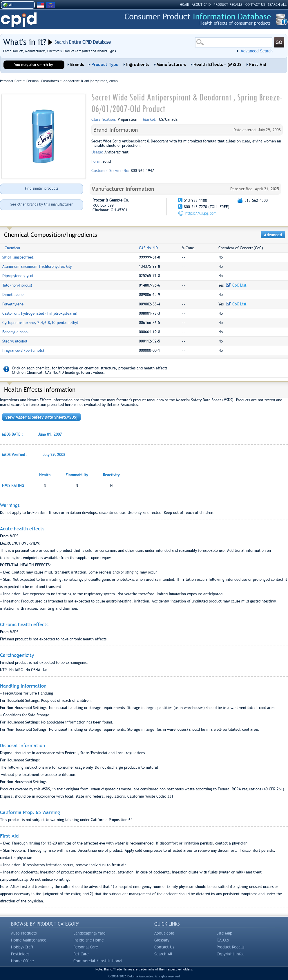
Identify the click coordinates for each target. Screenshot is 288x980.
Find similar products (42, 188)
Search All (163, 954)
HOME (184, 5)
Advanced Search (257, 51)
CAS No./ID (148, 248)
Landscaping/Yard (89, 933)
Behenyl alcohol (16, 332)
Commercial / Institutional (98, 961)
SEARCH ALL (277, 5)
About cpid (164, 933)
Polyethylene (13, 304)
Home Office (22, 961)
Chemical (12, 248)
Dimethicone (13, 295)
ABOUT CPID (201, 5)
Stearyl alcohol (15, 341)
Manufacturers (171, 65)
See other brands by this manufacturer (42, 204)
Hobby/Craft (22, 947)
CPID (19, 20)
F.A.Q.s (223, 940)
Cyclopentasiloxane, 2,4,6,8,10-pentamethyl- (41, 323)
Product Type (105, 65)
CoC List (236, 285)
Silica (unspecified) (18, 257)
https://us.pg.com (201, 213)
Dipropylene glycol (18, 276)
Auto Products (24, 933)
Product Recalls (231, 947)
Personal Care (86, 947)
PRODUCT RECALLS (228, 5)
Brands (77, 65)
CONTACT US (255, 5)
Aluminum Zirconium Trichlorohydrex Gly (37, 266)
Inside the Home (89, 940)
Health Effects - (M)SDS (218, 65)
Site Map (224, 933)
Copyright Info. (230, 954)
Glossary (162, 940)
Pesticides (20, 954)
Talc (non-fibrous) (17, 285)
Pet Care (81, 954)
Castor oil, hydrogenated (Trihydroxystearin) (40, 313)
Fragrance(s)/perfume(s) (23, 350)
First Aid (258, 65)
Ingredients (138, 65)
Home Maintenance (29, 940)
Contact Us (164, 947)
